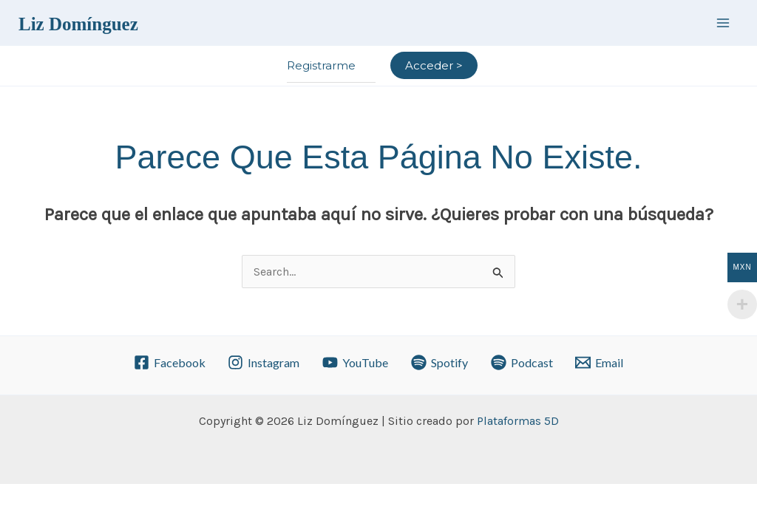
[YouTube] (356, 362)
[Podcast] (522, 362)
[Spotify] (440, 362)
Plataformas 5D (518, 421)
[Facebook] (169, 362)
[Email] (600, 362)
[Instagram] (264, 362)
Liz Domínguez (78, 24)
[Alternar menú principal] (723, 22)
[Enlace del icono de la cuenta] (434, 66)
